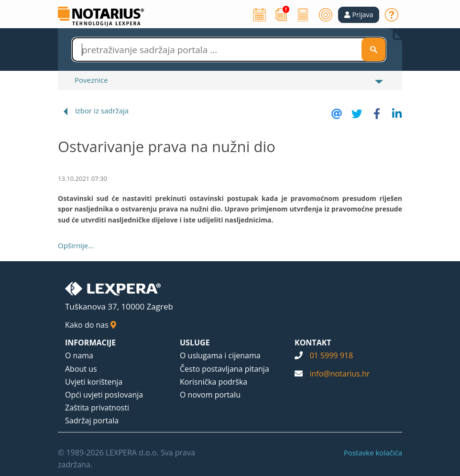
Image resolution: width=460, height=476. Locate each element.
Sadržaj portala (92, 421)
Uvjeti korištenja (94, 382)
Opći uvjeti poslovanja (104, 395)
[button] (359, 15)
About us (81, 369)
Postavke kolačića (373, 453)
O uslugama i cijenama (220, 355)
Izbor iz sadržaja (102, 111)
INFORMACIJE (90, 343)
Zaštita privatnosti (97, 408)
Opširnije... (76, 245)
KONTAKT (313, 343)
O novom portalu (210, 395)
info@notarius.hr (340, 374)
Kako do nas (91, 325)
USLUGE (195, 343)
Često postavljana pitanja (225, 369)
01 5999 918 (331, 355)
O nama (79, 355)
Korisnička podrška (214, 382)
